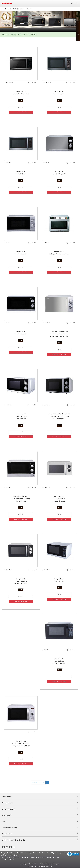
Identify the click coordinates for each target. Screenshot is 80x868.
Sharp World (7, 797)
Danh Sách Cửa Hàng (21, 112)
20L (59, 180)
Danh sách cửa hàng (10, 828)
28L (59, 100)
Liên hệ (5, 821)
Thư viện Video (8, 834)
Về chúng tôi (7, 815)
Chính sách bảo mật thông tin (49, 864)
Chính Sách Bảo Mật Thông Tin (13, 840)
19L (59, 261)
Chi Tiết (21, 107)
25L (21, 180)
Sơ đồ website (7, 803)
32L (21, 100)
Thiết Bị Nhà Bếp (18, 9)
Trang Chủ (8, 9)
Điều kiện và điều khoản (29, 864)
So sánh (34, 83)
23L (59, 425)
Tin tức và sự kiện (9, 809)
